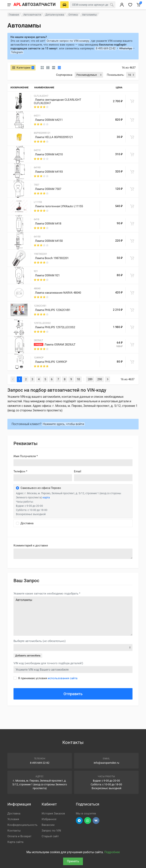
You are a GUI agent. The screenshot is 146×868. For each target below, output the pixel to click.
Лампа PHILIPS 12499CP (51, 362)
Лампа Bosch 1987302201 (52, 258)
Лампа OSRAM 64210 (49, 154)
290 (100, 379)
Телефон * (20, 471)
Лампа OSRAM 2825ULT (60, 345)
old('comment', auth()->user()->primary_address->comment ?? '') (73, 554)
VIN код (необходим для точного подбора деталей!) (48, 663)
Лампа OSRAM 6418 (48, 224)
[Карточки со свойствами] (48, 68)
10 (78, 379)
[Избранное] (130, 5)
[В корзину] (132, 101)
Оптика (73, 15)
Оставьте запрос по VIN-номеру (68, 41)
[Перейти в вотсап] (88, 821)
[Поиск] (112, 5)
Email (78, 471)
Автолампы (73, 616)
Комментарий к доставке (31, 545)
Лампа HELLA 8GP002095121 (54, 137)
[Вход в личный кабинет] (122, 5)
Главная (14, 15)
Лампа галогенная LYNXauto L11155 (59, 206)
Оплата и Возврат (19, 836)
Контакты (14, 831)
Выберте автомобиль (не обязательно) (40, 641)
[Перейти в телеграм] (79, 821)
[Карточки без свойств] (42, 68)
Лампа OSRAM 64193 (49, 172)
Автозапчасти (32, 15)
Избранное (49, 819)
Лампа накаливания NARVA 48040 (58, 293)
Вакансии (48, 825)
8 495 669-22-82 (106, 48)
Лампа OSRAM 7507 (48, 189)
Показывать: (116, 75)
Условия (13, 819)
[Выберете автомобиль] (64, 5)
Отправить (73, 694)
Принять (73, 861)
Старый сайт (50, 836)
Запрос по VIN (51, 831)
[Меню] (9, 5)
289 (90, 379)
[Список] (54, 68)
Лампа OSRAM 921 (47, 275)
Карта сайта (15, 842)
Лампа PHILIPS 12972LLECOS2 (55, 327)
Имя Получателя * (26, 456)
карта (46, 497)
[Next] (108, 379)
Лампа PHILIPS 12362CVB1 (53, 310)
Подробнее (112, 852)
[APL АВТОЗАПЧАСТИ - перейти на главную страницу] (34, 5)
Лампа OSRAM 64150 (49, 241)
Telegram (17, 52)
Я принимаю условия (48, 678)
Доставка (14, 813)
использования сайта (63, 678)
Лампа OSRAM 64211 (49, 120)
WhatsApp (126, 48)
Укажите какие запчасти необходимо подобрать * (47, 594)
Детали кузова (55, 15)
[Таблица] (59, 68)
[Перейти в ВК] (96, 821)
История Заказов (53, 813)
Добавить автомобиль (28, 656)
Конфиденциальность (22, 825)
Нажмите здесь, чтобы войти (63, 424)
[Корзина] (139, 5)
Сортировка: (64, 75)
